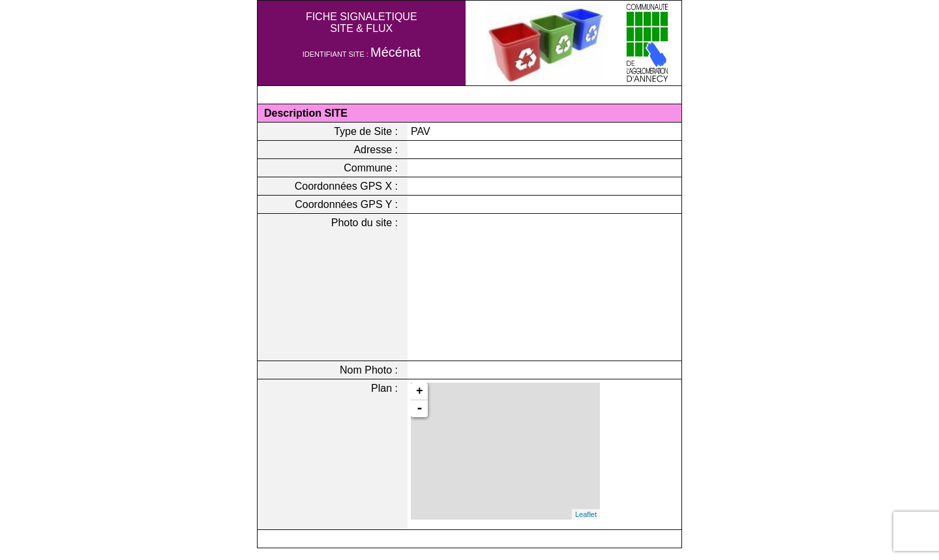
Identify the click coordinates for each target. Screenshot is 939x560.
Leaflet (586, 514)
